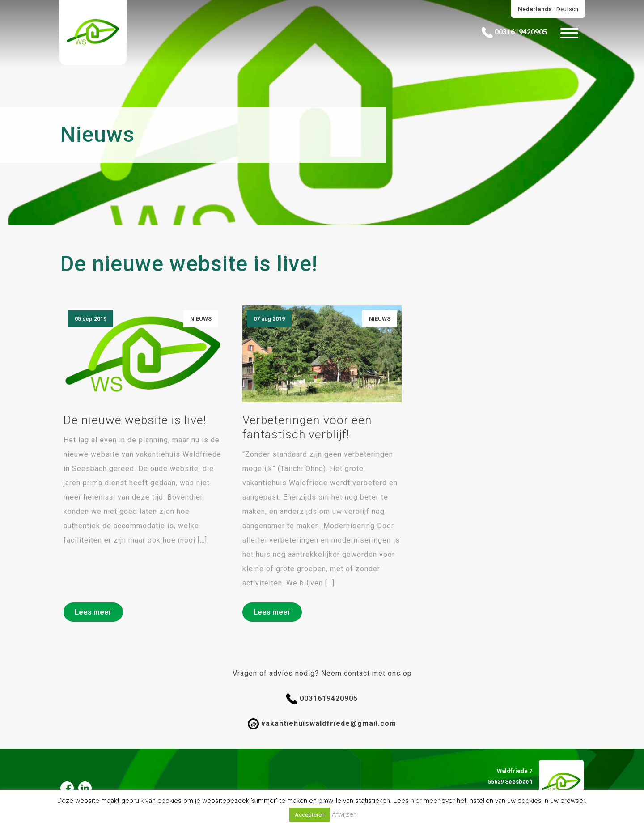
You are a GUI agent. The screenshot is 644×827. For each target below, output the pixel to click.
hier (416, 801)
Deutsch (567, 9)
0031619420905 (514, 32)
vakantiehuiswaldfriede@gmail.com (322, 724)
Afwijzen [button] (344, 814)
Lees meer (93, 612)
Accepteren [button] (310, 815)
